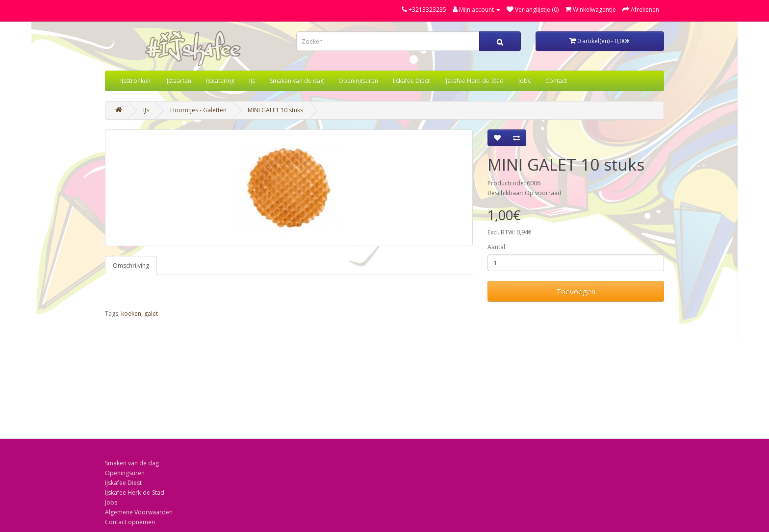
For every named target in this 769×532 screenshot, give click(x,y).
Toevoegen (576, 291)
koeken (131, 314)
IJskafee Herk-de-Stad (474, 81)
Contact (556, 81)
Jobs (525, 81)
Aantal (496, 247)
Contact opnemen (130, 522)
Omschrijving (131, 266)
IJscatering (220, 81)
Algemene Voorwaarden (139, 512)
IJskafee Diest (411, 81)
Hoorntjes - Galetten (198, 110)
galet (151, 314)
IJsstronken (135, 81)
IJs (252, 81)
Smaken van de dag (297, 81)
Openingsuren (358, 81)
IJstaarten (178, 81)
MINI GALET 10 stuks (275, 110)
